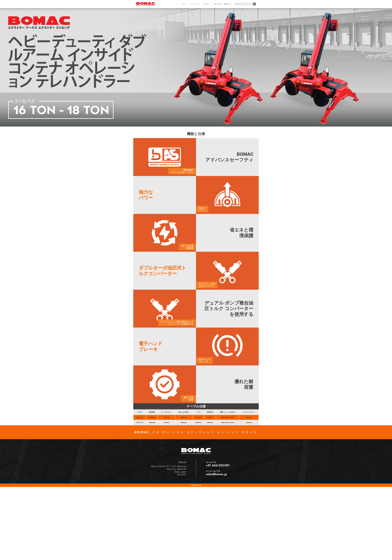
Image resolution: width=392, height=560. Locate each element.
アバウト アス (195, 4)
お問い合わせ (218, 4)
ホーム (184, 4)
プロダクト (207, 4)
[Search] (254, 4)
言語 (229, 4)
